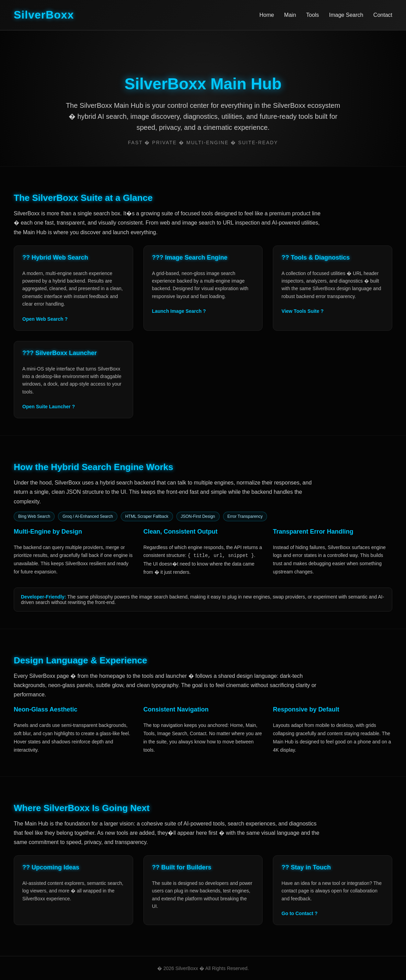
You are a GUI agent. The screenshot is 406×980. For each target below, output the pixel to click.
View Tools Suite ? (302, 311)
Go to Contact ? (299, 913)
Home (267, 15)
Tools (312, 15)
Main (290, 15)
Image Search (346, 15)
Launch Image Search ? (179, 311)
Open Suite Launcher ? (49, 407)
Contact (383, 15)
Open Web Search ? (45, 319)
